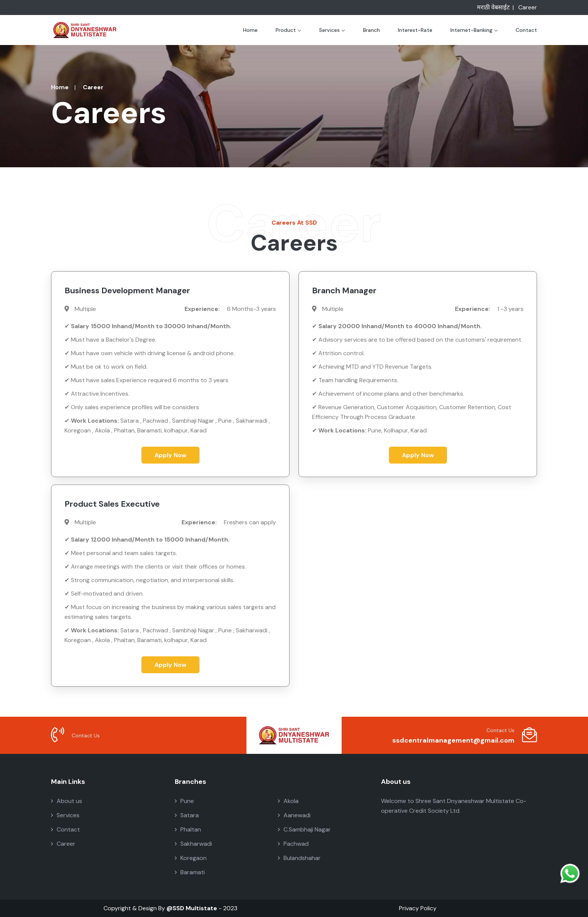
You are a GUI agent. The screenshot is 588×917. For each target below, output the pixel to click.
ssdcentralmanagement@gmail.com (453, 740)
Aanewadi (294, 815)
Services (332, 30)
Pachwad (293, 844)
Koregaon (191, 858)
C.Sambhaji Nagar (304, 829)
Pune (184, 801)
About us (67, 801)
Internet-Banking (474, 30)
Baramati (190, 872)
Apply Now (170, 455)
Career (528, 7)
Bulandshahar (299, 858)
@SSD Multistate (192, 908)
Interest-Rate (415, 30)
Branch (371, 30)
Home (250, 30)
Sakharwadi (193, 844)
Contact (526, 30)
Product (288, 30)
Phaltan (188, 829)
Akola (288, 801)
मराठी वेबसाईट (493, 7)
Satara (187, 815)
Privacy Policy (418, 908)
